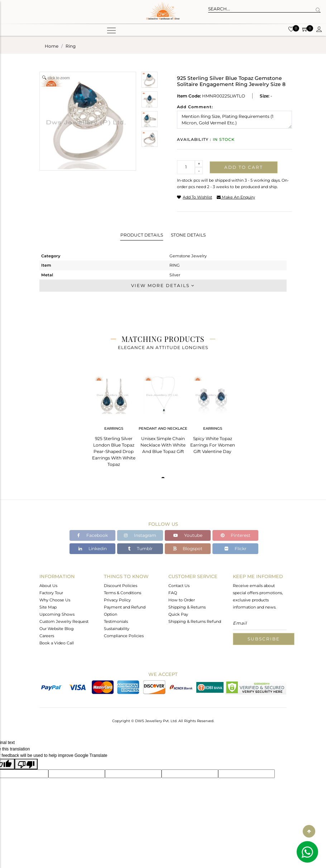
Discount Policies (121, 586)
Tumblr (140, 549)
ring (71, 46)
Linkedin (93, 549)
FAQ (173, 593)
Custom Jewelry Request (64, 621)
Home (52, 46)
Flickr (236, 549)
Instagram (140, 535)
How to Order (182, 600)
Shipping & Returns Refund (195, 621)
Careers (47, 636)
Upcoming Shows (57, 614)
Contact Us (179, 586)
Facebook (93, 535)
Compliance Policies (124, 636)
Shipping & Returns (187, 607)
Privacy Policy (117, 600)
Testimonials (116, 621)
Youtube (188, 535)
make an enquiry (236, 197)
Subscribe (264, 639)
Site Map (48, 607)
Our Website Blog (57, 629)
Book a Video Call (57, 643)
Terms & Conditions (123, 593)
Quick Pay (178, 614)
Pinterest (236, 535)
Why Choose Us (55, 600)
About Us (48, 586)
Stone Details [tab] (188, 235)
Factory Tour (51, 593)
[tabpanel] (114, 419)
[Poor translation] (26, 764)
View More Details (163, 285)
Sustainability (117, 629)
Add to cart (244, 167)
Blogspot (188, 549)
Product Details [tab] (142, 235)
